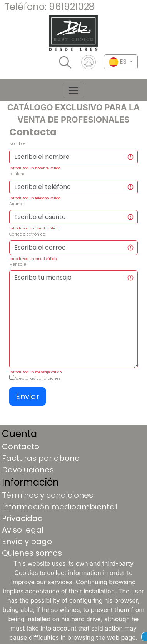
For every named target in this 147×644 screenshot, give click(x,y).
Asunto (16, 204)
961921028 (72, 7)
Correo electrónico (27, 234)
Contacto (21, 447)
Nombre (17, 144)
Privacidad (23, 518)
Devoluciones (28, 470)
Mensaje (18, 264)
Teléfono (17, 174)
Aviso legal (23, 530)
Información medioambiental (59, 507)
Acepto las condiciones (38, 378)
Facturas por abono (41, 458)
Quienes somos (32, 553)
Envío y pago (27, 541)
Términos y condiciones (48, 495)
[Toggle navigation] (73, 90)
